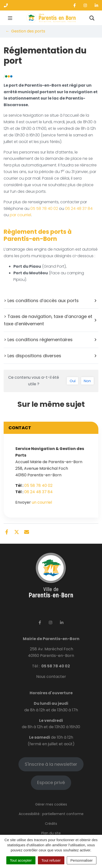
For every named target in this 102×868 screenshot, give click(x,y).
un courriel (42, 502)
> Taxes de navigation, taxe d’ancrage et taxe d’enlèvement (51, 320)
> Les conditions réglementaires (51, 340)
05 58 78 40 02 (44, 209)
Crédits (51, 824)
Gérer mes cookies (51, 804)
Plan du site (51, 833)
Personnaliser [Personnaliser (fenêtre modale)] (82, 860)
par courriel (20, 215)
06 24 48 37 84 (79, 209)
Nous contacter (51, 677)
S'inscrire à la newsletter (51, 764)
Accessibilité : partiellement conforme (51, 814)
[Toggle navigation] (10, 18)
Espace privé (51, 782)
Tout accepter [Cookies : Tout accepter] (21, 860)
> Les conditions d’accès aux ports (51, 301)
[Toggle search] (92, 18)
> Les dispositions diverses (51, 356)
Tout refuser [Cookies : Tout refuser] (51, 860)
